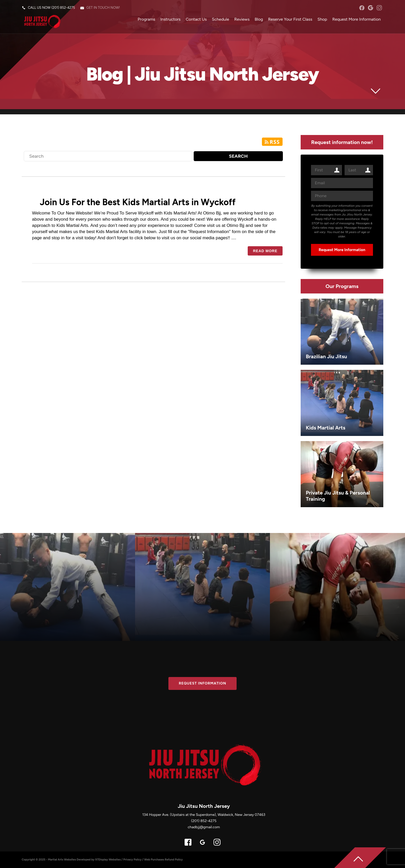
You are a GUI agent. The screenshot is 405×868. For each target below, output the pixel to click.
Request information (202, 683)
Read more (265, 251)
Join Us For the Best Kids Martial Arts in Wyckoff (138, 202)
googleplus (371, 8)
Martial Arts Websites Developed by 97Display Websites (85, 860)
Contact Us (196, 19)
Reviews (242, 19)
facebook (362, 8)
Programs (146, 19)
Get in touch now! (103, 8)
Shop (322, 19)
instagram (379, 8)
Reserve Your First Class (290, 19)
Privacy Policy (132, 860)
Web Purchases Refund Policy (163, 860)
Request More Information (356, 19)
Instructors (170, 19)
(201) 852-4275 (63, 8)
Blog (259, 19)
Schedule (220, 19)
